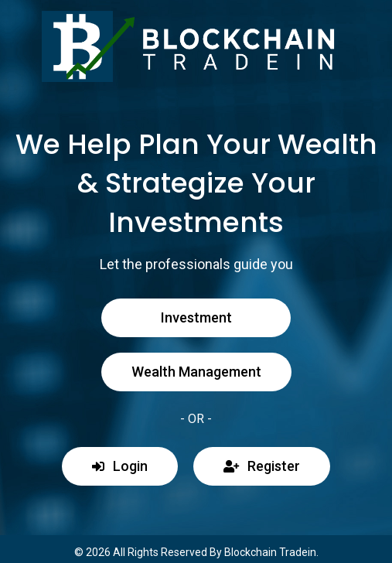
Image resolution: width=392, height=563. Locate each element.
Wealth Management (196, 372)
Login (120, 466)
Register (262, 466)
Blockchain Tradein (270, 552)
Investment (196, 317)
